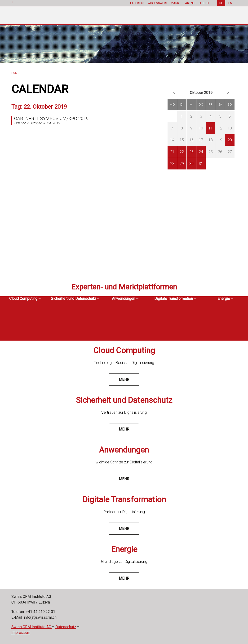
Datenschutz (66, 627)
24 (201, 152)
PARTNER (190, 3)
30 (191, 164)
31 (201, 164)
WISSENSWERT (157, 3)
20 (230, 140)
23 (191, 152)
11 (211, 128)
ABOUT (204, 3)
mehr (124, 380)
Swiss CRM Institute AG (32, 627)
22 (182, 152)
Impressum (21, 633)
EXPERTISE (137, 3)
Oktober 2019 (201, 93)
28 (172, 164)
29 (182, 164)
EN (230, 3)
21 (172, 152)
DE (221, 3)
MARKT (175, 3)
